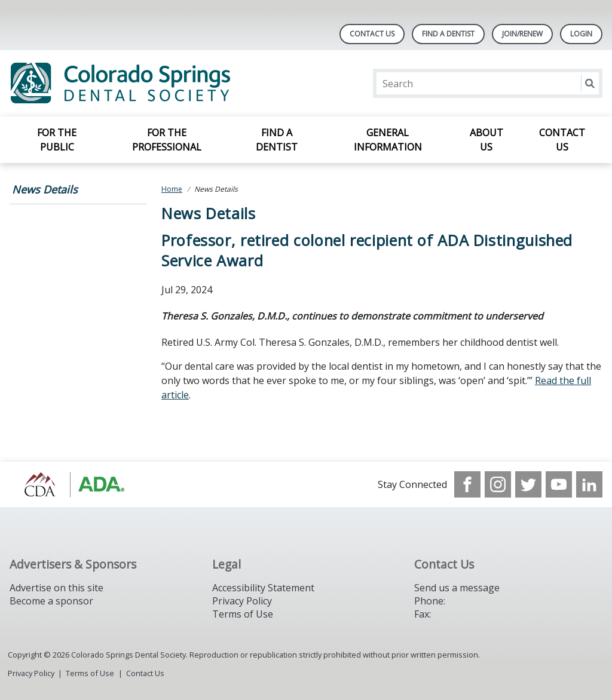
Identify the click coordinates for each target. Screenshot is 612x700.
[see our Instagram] (498, 484)
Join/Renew (522, 34)
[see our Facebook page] (467, 484)
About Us (486, 140)
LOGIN (581, 34)
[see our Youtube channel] (559, 484)
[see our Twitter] (528, 484)
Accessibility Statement (263, 588)
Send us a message (457, 588)
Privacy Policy (242, 601)
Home (172, 189)
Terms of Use (243, 614)
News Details (45, 189)
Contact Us (372, 34)
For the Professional (167, 140)
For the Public (57, 140)
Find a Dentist (277, 140)
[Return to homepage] (164, 83)
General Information (388, 140)
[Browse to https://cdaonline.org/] (70, 484)
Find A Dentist (448, 34)
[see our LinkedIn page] (589, 484)
